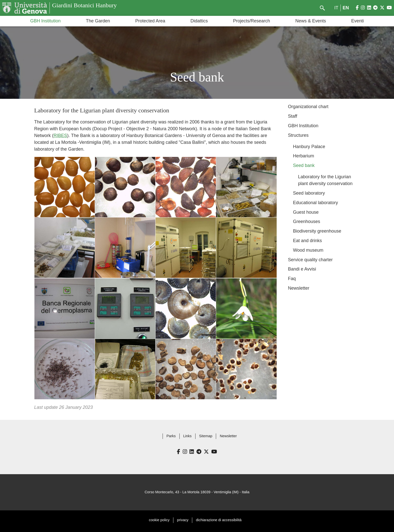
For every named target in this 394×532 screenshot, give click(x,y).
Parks (171, 436)
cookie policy (159, 520)
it (336, 8)
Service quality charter (310, 260)
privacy (183, 520)
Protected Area (150, 21)
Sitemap (206, 436)
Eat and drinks (307, 241)
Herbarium (304, 156)
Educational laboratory (315, 203)
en (346, 8)
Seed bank (304, 165)
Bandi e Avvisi (302, 269)
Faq (292, 279)
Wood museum (308, 250)
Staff (293, 116)
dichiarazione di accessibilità (219, 520)
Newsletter (299, 288)
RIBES (60, 136)
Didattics (199, 21)
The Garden (98, 21)
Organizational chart (308, 107)
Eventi (358, 21)
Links (187, 436)
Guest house (306, 212)
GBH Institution (45, 21)
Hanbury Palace (309, 147)
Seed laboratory (309, 193)
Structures (298, 135)
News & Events (311, 21)
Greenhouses (307, 221)
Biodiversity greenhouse (317, 231)
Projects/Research (252, 21)
